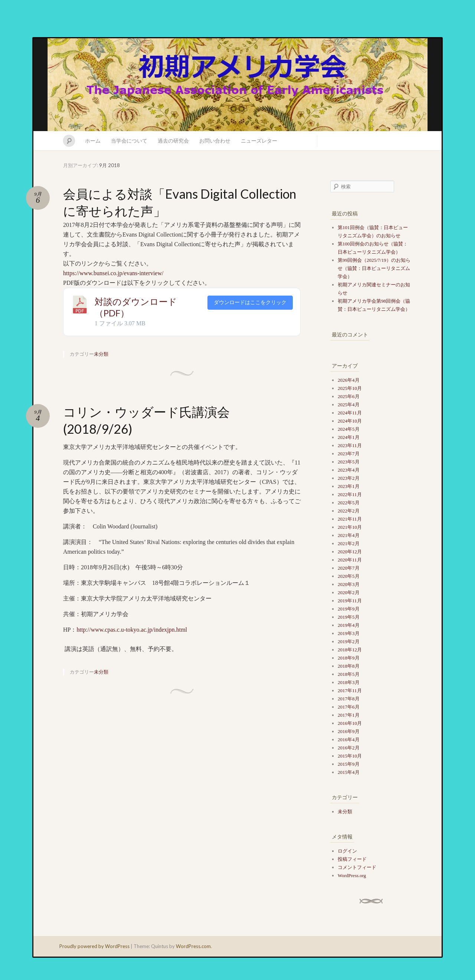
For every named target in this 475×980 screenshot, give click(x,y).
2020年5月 (349, 576)
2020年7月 (349, 568)
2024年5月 (349, 429)
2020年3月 (349, 584)
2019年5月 (349, 617)
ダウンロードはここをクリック (250, 302)
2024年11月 (350, 413)
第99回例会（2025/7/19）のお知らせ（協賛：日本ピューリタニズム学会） (374, 268)
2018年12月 (350, 650)
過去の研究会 (173, 141)
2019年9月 (349, 609)
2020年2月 (349, 592)
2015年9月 (349, 764)
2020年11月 (350, 560)
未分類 (101, 354)
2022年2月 (349, 511)
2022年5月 (349, 503)
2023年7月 (349, 454)
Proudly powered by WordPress (94, 946)
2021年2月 (349, 543)
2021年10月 (350, 527)
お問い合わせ (215, 141)
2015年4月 (349, 772)
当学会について (129, 141)
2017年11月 (350, 691)
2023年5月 (349, 462)
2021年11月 (350, 519)
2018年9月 (349, 658)
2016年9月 (349, 731)
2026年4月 (349, 380)
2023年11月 (350, 445)
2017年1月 (349, 715)
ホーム (93, 141)
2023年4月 (349, 470)
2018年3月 (349, 682)
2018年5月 (349, 674)
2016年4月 (349, 740)
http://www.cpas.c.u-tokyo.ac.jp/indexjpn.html (132, 630)
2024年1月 (349, 437)
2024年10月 (350, 421)
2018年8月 (349, 666)
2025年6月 (349, 396)
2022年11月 (350, 494)
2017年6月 (349, 707)
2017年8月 (349, 699)
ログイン (347, 851)
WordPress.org (352, 875)
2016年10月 (350, 723)
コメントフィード (357, 867)
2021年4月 (349, 535)
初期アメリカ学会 (237, 85)
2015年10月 (350, 756)
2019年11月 (350, 601)
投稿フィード (352, 859)
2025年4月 (349, 405)
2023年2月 (349, 478)
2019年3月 (349, 633)
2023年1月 (349, 486)
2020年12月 (350, 552)
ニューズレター (259, 141)
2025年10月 (350, 388)
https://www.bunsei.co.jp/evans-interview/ (113, 273)
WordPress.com (193, 946)
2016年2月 (349, 748)
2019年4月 (349, 625)
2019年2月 (349, 642)
